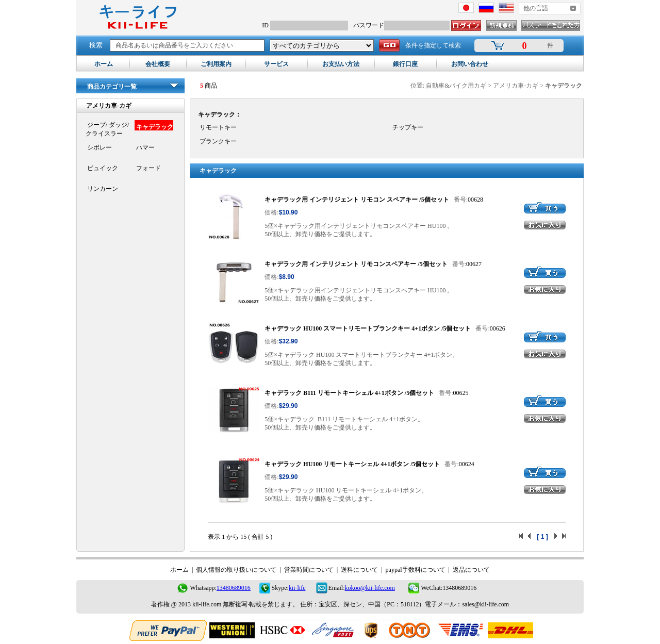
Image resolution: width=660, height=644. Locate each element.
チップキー (407, 127)
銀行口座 (405, 64)
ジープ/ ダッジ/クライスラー (108, 129)
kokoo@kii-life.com (370, 588)
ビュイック (102, 168)
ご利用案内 (216, 64)
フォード (148, 168)
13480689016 (234, 588)
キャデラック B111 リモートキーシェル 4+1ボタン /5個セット (349, 393)
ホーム (104, 64)
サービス (276, 64)
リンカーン (102, 189)
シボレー (99, 147)
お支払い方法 (341, 64)
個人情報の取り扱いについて (236, 570)
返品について (471, 570)
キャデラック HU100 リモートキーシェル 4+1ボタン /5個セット (352, 464)
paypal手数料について (416, 570)
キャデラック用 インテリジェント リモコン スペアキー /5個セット (357, 200)
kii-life (297, 588)
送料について (359, 570)
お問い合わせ (470, 64)
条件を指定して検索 (433, 45)
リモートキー (217, 127)
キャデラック (154, 127)
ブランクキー (217, 141)
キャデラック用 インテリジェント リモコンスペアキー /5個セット (356, 264)
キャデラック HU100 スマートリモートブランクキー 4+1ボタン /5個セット (368, 328)
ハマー (145, 147)
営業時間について (309, 570)
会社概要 (158, 64)
